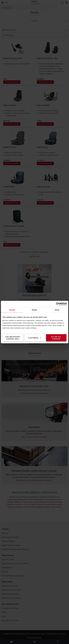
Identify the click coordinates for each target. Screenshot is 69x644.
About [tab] (57, 310)
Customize (35, 338)
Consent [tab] (12, 310)
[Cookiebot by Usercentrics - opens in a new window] (58, 304)
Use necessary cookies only (13, 338)
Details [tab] (35, 310)
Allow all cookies (56, 338)
